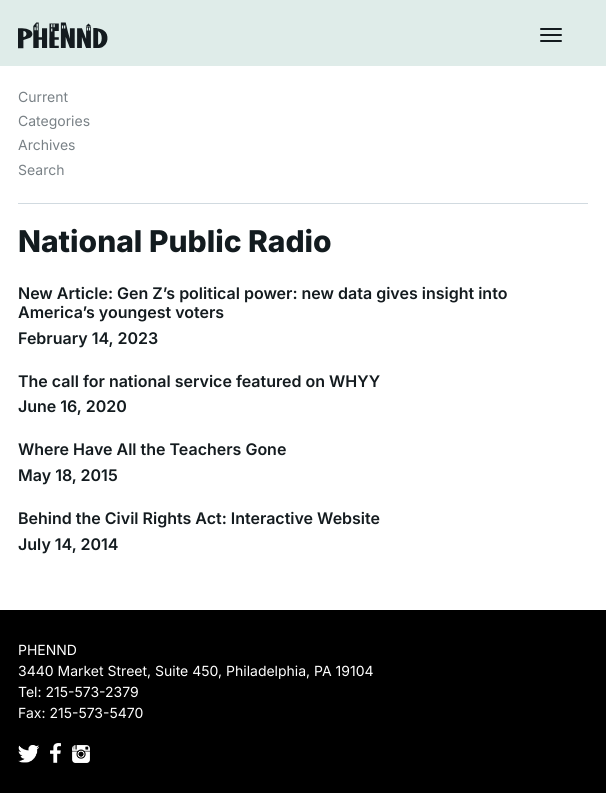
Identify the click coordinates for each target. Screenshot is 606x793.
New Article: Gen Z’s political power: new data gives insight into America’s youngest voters (262, 302)
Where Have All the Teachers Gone (152, 449)
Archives (47, 145)
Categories (54, 121)
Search (41, 170)
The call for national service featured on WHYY (199, 381)
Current (43, 97)
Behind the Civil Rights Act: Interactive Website (199, 518)
